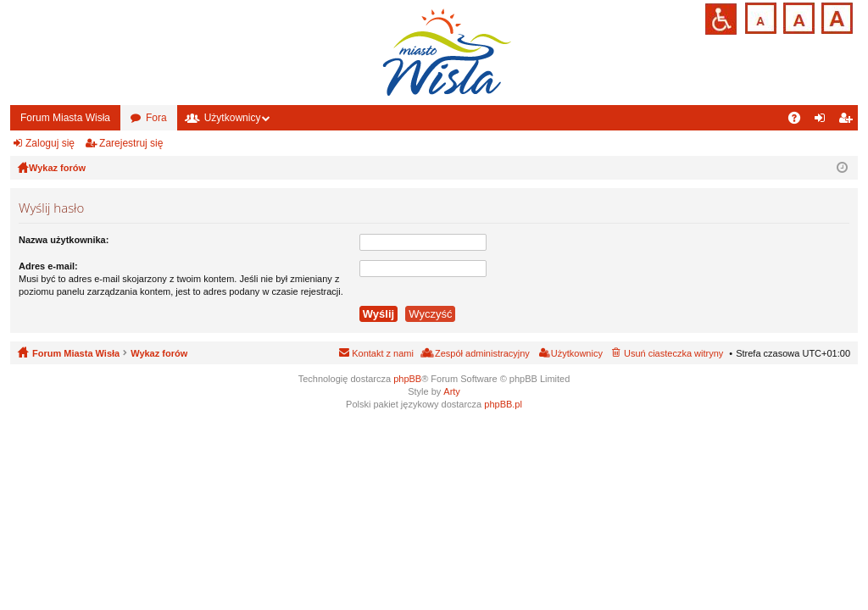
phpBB (407, 379)
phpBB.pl (503, 404)
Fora (156, 118)
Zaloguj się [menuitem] (823, 121)
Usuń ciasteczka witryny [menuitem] (673, 353)
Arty (452, 391)
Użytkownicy (233, 118)
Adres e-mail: (48, 266)
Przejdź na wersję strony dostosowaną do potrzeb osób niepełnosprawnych (721, 19)
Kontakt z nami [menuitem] (383, 353)
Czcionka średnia (797, 17)
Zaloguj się (50, 143)
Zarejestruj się (131, 143)
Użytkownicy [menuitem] (577, 353)
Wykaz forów (159, 353)
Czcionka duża (835, 17)
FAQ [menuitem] (800, 121)
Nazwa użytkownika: (64, 240)
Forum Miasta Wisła (65, 118)
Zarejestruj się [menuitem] (849, 121)
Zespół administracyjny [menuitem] (482, 353)
